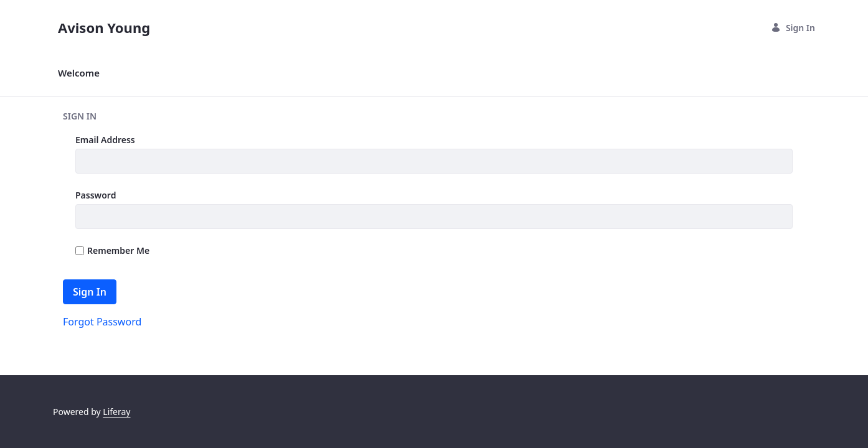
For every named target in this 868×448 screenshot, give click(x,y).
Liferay (116, 412)
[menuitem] (79, 73)
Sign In (793, 28)
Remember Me (112, 250)
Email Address (105, 140)
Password (96, 195)
